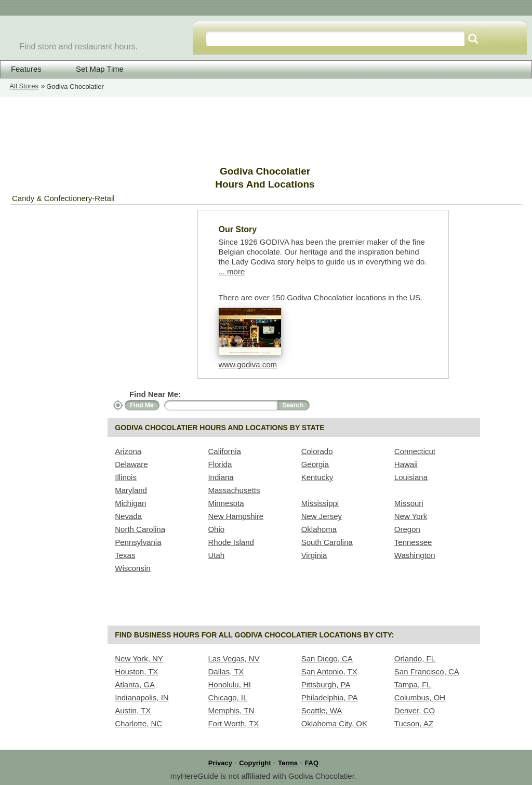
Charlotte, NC (138, 723)
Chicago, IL (228, 697)
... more (231, 271)
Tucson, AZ (414, 723)
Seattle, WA (322, 710)
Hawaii (406, 464)
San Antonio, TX (329, 671)
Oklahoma (319, 529)
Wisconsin (132, 568)
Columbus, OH (420, 697)
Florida (220, 464)
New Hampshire (236, 516)
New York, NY (139, 658)
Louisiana (411, 477)
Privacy (220, 763)
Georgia (315, 464)
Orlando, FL (415, 658)
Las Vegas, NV (234, 658)
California (224, 451)
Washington (415, 555)
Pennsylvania (138, 542)
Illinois (126, 477)
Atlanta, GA (135, 684)
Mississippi (320, 503)
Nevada (128, 516)
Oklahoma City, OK (334, 723)
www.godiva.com (248, 364)
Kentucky (317, 477)
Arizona (128, 451)
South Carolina (327, 542)
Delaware (131, 464)
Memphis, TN (231, 710)
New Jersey (322, 516)
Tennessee (413, 542)
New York (411, 516)
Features (26, 69)
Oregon (407, 529)
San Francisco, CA (427, 671)
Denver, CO (415, 710)
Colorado (317, 451)
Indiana (221, 477)
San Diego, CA (327, 658)
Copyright (255, 763)
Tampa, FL (413, 684)
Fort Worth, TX (233, 723)
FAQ (311, 763)
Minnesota (226, 503)
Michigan (130, 503)
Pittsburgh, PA (326, 684)
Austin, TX (133, 710)
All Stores (24, 86)
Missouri (409, 503)
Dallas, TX (226, 671)
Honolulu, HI (229, 684)
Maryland (131, 490)
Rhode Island (231, 542)
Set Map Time (93, 69)
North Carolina (140, 529)
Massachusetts (234, 490)
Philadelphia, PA (330, 697)
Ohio (216, 529)
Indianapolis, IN (142, 697)
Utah (216, 555)
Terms (288, 763)
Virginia (314, 555)
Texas (125, 555)
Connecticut (415, 451)
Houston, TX (136, 671)
